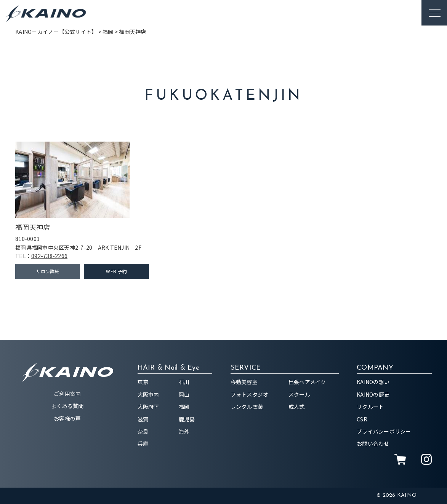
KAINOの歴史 (373, 394)
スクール (299, 394)
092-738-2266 (49, 256)
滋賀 (143, 419)
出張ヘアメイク (307, 382)
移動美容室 (244, 382)
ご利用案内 (67, 394)
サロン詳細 (48, 271)
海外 (184, 431)
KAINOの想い (373, 382)
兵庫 (143, 443)
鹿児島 (187, 419)
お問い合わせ (373, 443)
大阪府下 (148, 407)
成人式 (297, 407)
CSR (362, 419)
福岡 (184, 407)
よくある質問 (67, 406)
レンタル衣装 (247, 407)
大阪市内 (148, 394)
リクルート (370, 407)
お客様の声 (67, 418)
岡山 (184, 394)
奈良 (143, 431)
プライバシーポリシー (384, 431)
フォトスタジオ (250, 394)
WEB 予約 (116, 271)
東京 (143, 382)
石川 (184, 382)
